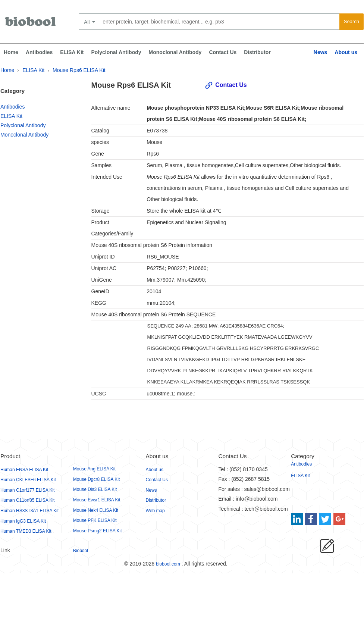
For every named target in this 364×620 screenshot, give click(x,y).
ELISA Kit (72, 52)
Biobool (81, 551)
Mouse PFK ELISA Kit (95, 520)
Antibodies (39, 52)
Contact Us (223, 52)
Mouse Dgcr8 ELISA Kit (96, 479)
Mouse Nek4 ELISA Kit (96, 510)
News (321, 52)
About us (346, 52)
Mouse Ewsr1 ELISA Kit (97, 500)
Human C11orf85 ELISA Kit (27, 500)
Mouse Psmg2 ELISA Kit (98, 531)
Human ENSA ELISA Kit (24, 470)
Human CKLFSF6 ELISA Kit (28, 480)
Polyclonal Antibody (116, 52)
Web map (155, 511)
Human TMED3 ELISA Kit (26, 531)
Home (11, 52)
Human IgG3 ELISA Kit (23, 521)
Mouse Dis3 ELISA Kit (95, 489)
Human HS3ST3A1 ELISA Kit (29, 511)
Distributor (257, 52)
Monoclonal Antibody (175, 52)
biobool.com (168, 564)
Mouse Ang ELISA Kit (94, 469)
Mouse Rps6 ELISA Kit (79, 70)
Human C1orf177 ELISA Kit (27, 490)
